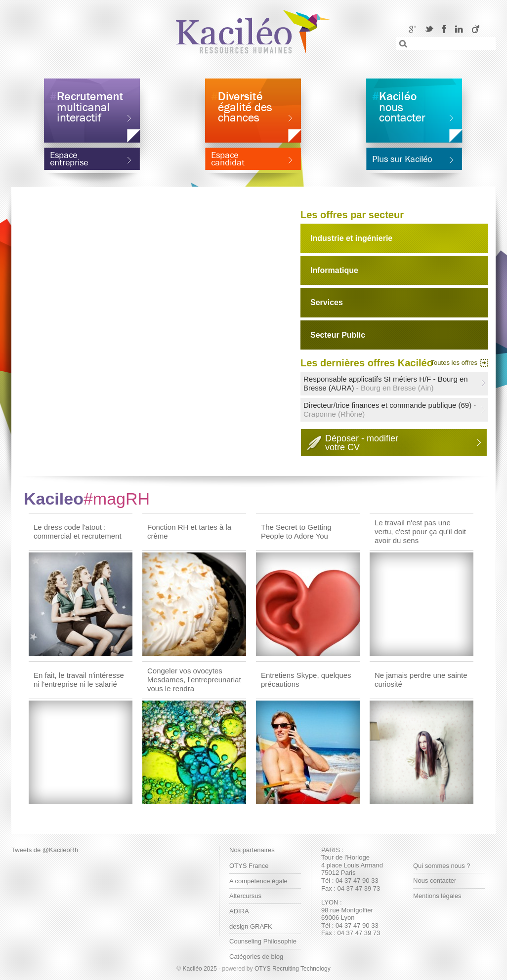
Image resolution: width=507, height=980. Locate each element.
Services (327, 302)
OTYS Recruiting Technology (293, 969)
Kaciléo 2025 (199, 969)
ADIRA (239, 911)
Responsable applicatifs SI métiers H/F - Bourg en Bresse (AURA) (386, 383)
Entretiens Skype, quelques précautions (306, 680)
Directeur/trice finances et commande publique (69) (390, 410)
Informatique (334, 270)
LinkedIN (459, 29)
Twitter (429, 29)
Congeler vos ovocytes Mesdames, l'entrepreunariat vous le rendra (194, 680)
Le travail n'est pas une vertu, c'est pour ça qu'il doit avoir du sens (420, 531)
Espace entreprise (92, 165)
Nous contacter (435, 881)
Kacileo (87, 499)
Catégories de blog (256, 957)
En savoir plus (414, 165)
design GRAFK (251, 926)
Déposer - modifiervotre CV (362, 443)
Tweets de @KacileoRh (45, 850)
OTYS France (249, 866)
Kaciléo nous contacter (414, 111)
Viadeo (476, 29)
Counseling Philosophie (263, 941)
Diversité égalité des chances (253, 111)
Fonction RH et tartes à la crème (189, 531)
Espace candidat (253, 165)
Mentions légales (437, 896)
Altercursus (245, 896)
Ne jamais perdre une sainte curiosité (421, 680)
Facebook (444, 29)
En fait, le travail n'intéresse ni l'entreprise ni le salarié (79, 680)
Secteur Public (338, 335)
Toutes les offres (454, 363)
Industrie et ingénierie (351, 238)
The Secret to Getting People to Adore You (296, 531)
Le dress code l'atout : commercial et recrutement (78, 531)
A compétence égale (258, 881)
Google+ (412, 29)
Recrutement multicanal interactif (92, 111)
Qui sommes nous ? (442, 866)
